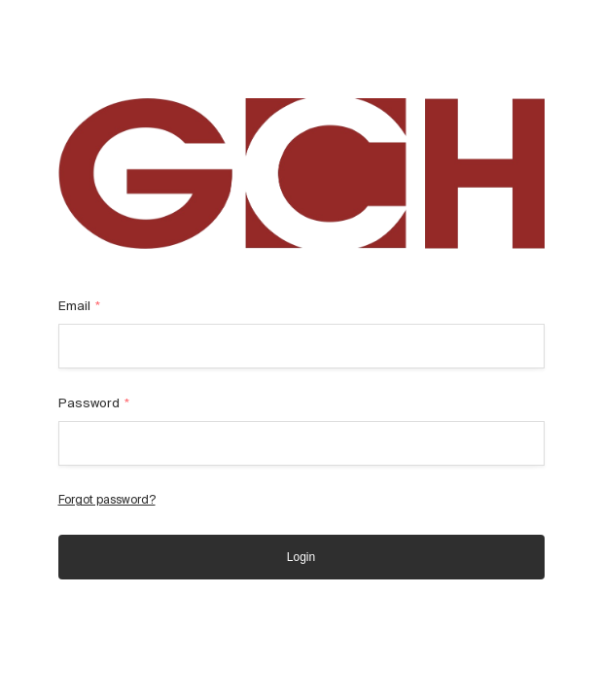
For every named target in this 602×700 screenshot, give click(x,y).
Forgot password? (107, 500)
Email (80, 306)
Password (94, 403)
